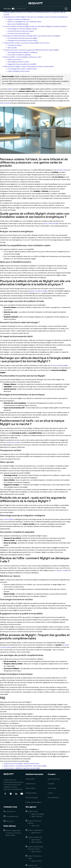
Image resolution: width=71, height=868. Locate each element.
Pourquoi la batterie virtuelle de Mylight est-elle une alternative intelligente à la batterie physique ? (35, 26)
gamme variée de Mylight (51, 223)
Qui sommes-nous (54, 779)
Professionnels (20, 9)
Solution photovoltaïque (33, 802)
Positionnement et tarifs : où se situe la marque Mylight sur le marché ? (27, 43)
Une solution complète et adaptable (19, 55)
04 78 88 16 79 (11, 812)
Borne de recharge (32, 798)
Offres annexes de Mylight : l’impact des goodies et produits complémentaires (29, 67)
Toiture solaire (30, 779)
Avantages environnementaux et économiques (22, 41)
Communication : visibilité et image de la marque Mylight (22, 768)
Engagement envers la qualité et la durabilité (22, 64)
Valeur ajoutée (12, 48)
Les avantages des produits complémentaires (22, 69)
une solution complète (61, 570)
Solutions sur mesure (14, 59)
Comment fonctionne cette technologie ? (21, 31)
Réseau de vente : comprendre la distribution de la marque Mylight (25, 766)
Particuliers (7, 9)
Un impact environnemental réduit (18, 33)
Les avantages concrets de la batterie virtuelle (22, 29)
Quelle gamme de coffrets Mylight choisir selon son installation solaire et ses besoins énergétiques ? (36, 17)
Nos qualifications (53, 798)
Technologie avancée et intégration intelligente (22, 52)
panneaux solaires (62, 170)
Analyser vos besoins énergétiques (18, 19)
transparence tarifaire (13, 442)
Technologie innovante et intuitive (18, 62)
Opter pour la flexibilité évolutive (18, 24)
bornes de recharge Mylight (59, 365)
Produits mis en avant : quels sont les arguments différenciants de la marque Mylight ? (32, 50)
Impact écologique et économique (18, 71)
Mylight (10, 89)
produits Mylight (8, 519)
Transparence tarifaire (14, 45)
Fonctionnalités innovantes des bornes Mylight (22, 38)
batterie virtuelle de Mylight (39, 291)
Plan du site (10, 821)
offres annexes (5, 103)
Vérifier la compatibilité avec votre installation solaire (24, 22)
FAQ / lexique (52, 788)
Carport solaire (30, 788)
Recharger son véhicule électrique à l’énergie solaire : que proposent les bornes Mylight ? (32, 36)
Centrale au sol (31, 784)
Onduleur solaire (31, 793)
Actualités (51, 784)
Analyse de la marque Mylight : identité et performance (21, 764)
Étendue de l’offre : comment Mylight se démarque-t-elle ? (23, 57)
